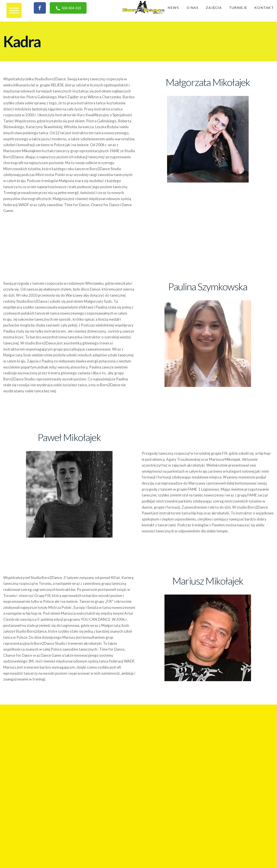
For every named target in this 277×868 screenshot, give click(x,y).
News (173, 7)
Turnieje (238, 7)
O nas (192, 7)
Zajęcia (214, 7)
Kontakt (264, 7)
